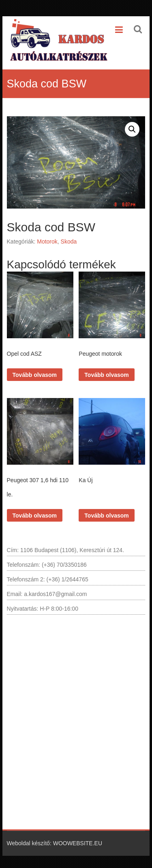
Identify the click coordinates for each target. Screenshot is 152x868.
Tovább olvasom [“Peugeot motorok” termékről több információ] (106, 375)
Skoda (69, 241)
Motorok (47, 241)
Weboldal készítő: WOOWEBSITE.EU (55, 843)
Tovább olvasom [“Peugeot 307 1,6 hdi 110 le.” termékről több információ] (35, 516)
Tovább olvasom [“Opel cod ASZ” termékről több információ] (35, 375)
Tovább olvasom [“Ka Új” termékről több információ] (106, 516)
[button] (132, 129)
